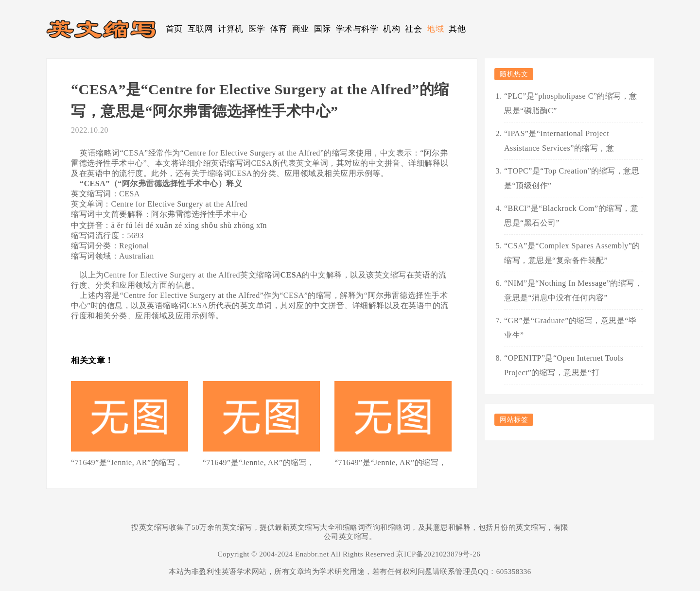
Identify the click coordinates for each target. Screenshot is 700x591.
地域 (435, 29)
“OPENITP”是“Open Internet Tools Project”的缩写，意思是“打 (564, 365)
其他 (457, 29)
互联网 (201, 29)
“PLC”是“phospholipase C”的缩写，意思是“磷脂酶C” (571, 103)
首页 (174, 29)
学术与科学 (357, 29)
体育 (279, 29)
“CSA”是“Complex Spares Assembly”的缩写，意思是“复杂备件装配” (572, 253)
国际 (323, 29)
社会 (413, 29)
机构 (392, 29)
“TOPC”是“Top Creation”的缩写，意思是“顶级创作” (572, 178)
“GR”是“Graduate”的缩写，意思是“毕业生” (570, 328)
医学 (257, 29)
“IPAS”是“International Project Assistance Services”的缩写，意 (559, 141)
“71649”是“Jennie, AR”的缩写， (127, 462)
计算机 (231, 29)
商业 (301, 29)
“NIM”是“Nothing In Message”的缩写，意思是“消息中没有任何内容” (573, 290)
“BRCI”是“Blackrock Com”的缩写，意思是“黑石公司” (571, 216)
